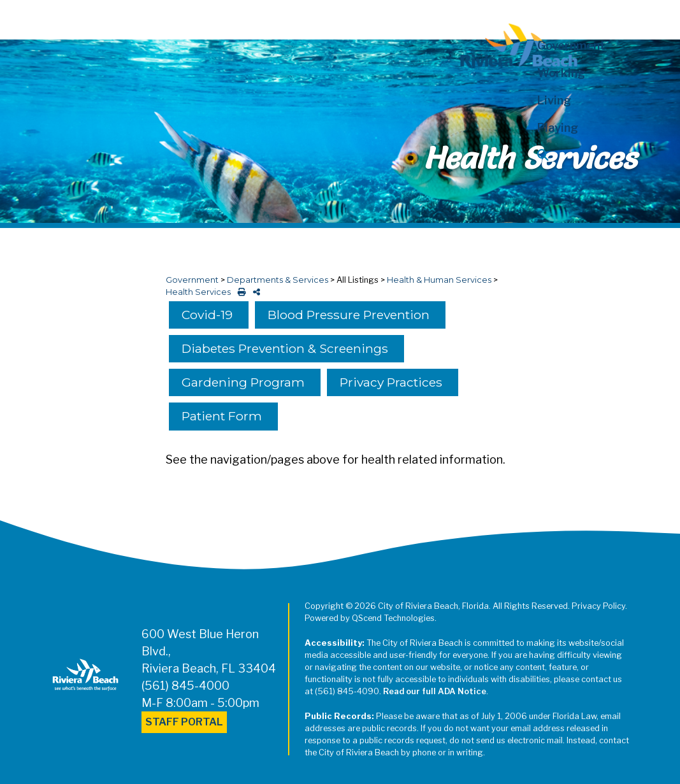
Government (192, 280)
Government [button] (571, 46)
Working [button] (561, 73)
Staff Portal (184, 722)
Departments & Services (278, 280)
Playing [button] (558, 128)
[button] (587, 155)
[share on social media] (254, 292)
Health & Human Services (439, 280)
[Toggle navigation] (21, 17)
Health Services (198, 292)
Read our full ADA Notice (435, 691)
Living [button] (554, 100)
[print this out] (239, 292)
